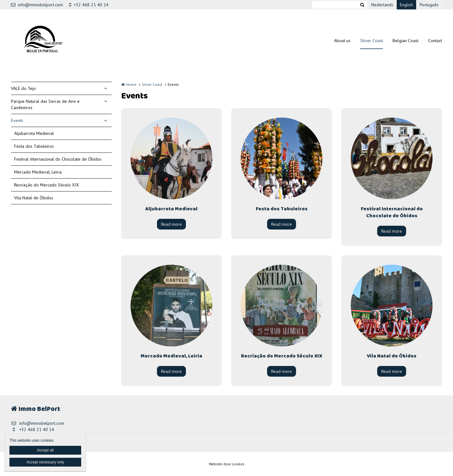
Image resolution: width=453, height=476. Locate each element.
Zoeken (362, 5)
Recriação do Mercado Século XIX (47, 185)
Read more (171, 224)
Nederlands (382, 5)
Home (131, 84)
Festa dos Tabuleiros (34, 146)
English (406, 5)
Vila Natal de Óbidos (34, 198)
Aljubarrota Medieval (34, 133)
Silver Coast (372, 41)
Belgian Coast (405, 41)
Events (17, 120)
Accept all (45, 450)
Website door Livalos (227, 464)
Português (429, 5)
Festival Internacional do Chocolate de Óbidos (58, 159)
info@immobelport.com (37, 5)
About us (342, 41)
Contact (435, 41)
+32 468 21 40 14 (89, 5)
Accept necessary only (45, 462)
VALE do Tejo (23, 88)
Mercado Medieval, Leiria (38, 172)
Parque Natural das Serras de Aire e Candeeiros (45, 104)
